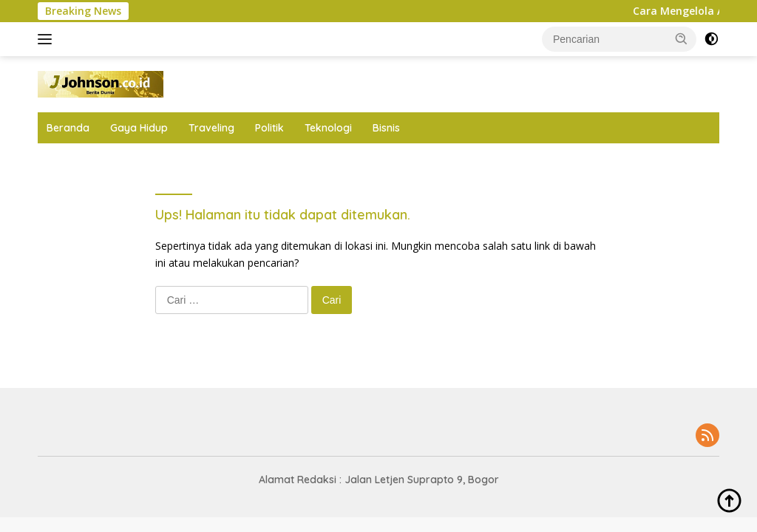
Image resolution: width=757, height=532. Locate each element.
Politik (269, 128)
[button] (682, 38)
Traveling (211, 128)
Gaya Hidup (139, 128)
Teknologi (328, 128)
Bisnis (386, 128)
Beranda (68, 128)
